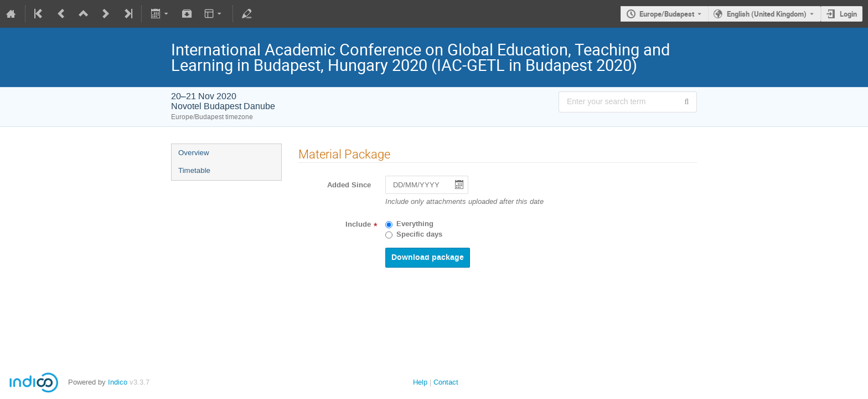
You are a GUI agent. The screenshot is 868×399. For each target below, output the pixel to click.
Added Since (349, 185)
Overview (194, 153)
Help (420, 382)
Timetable (194, 170)
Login (848, 14)
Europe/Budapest (667, 14)
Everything (415, 224)
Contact (446, 382)
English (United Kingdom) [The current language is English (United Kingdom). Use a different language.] (767, 14)
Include (358, 224)
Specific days (419, 234)
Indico (118, 382)
